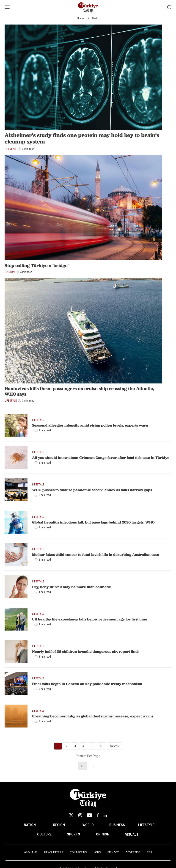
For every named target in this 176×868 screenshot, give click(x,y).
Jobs (97, 852)
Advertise (133, 852)
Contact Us (78, 852)
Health (96, 18)
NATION (30, 825)
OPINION (103, 834)
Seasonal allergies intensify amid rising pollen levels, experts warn (90, 425)
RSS (149, 852)
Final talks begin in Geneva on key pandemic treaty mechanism (87, 684)
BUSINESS (117, 825)
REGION (59, 825)
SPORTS (73, 834)
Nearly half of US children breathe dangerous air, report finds (86, 651)
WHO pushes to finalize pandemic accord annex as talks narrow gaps (92, 490)
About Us (31, 852)
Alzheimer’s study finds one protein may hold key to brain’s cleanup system (82, 138)
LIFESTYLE (146, 825)
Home (80, 18)
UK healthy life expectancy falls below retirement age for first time (90, 619)
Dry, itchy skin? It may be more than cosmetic (71, 587)
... (92, 746)
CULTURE (44, 834)
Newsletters (54, 852)
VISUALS (132, 835)
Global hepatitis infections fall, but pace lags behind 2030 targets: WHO (93, 522)
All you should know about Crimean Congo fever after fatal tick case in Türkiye (101, 457)
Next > (115, 746)
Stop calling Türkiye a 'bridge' (37, 265)
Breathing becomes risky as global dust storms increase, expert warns (93, 716)
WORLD (88, 825)
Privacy (113, 852)
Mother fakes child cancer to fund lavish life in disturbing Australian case (96, 554)
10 (102, 746)
